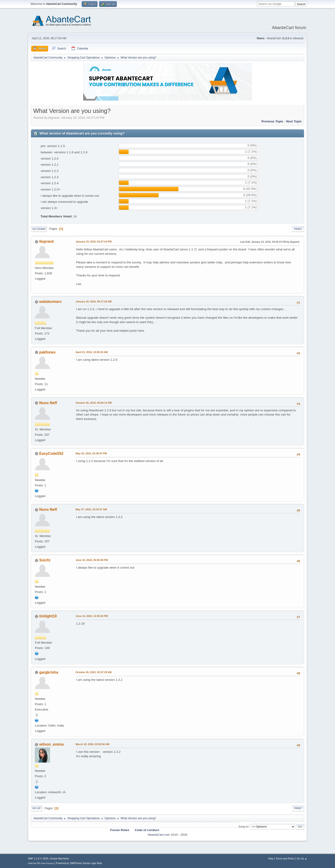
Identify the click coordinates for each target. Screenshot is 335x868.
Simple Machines (59, 858)
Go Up (37, 808)
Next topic (294, 121)
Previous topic (272, 121)
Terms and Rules (285, 858)
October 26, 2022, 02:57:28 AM (94, 672)
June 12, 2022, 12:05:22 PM (92, 616)
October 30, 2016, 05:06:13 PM (94, 403)
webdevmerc (50, 302)
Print (298, 229)
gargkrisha (49, 672)
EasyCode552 (51, 454)
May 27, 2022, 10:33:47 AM (91, 509)
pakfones (47, 352)
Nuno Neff (48, 403)
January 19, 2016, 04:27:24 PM (94, 242)
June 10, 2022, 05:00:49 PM (92, 560)
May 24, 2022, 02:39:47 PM (91, 453)
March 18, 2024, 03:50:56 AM (92, 744)
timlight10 (48, 616)
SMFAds (32, 863)
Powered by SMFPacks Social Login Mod (79, 863)
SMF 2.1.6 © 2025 (38, 858)
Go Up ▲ (302, 858)
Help (271, 858)
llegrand (46, 241)
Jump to (243, 826)
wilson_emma (51, 744)
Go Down (39, 229)
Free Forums (47, 863)
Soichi (45, 560)
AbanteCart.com (159, 835)
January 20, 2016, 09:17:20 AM (94, 301)
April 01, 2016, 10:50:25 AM (92, 352)
